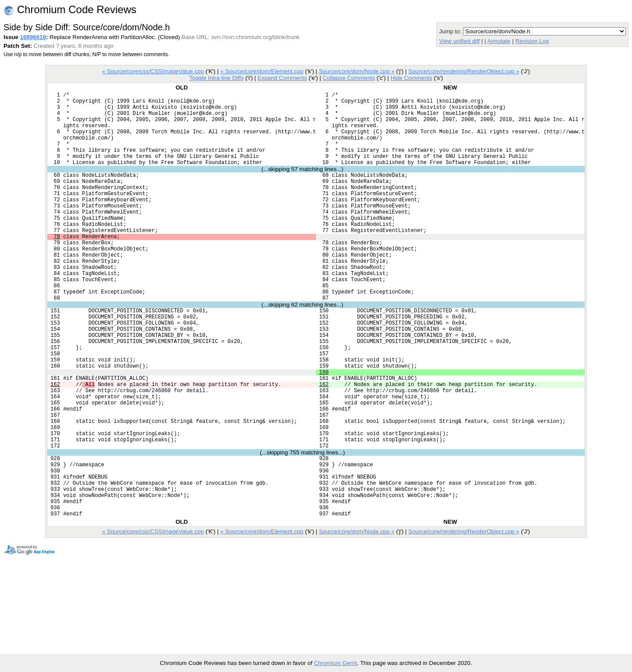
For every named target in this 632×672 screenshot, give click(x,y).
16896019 (33, 37)
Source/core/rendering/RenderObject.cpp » (464, 71)
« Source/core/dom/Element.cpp (262, 71)
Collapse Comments (349, 78)
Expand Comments (282, 78)
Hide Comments (411, 78)
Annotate (499, 41)
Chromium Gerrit (335, 663)
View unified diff (459, 41)
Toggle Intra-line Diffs (216, 78)
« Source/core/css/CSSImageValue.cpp (153, 71)
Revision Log (532, 41)
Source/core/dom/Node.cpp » (357, 71)
